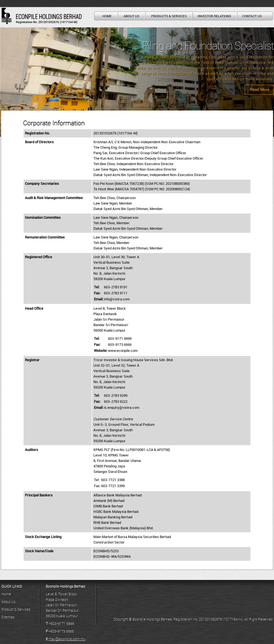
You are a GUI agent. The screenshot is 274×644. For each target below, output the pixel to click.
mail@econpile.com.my (67, 639)
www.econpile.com (123, 351)
